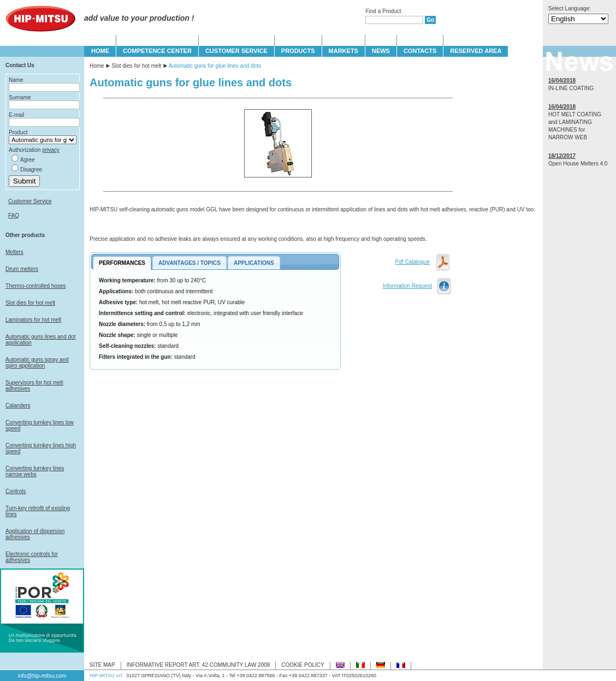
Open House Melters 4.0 (578, 164)
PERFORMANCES (122, 263)
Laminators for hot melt (33, 320)
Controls (16, 491)
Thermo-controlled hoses (36, 286)
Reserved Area (476, 51)
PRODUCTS (298, 51)
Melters (14, 252)
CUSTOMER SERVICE (236, 51)
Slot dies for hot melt (30, 303)
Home (97, 66)
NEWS (381, 51)
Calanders (18, 405)
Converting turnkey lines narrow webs (35, 471)
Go (430, 20)
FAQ (14, 215)
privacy (51, 150)
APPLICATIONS (254, 263)
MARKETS (343, 51)
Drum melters (22, 269)
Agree (28, 160)
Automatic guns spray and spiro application (37, 363)
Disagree (31, 170)
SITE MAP (102, 665)
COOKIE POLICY (303, 665)
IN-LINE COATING (571, 88)
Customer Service (30, 201)
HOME (100, 51)
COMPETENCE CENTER (157, 51)
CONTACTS (420, 51)
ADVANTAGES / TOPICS (189, 263)
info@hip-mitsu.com (42, 676)
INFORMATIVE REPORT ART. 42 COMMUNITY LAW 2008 (199, 665)
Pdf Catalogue (413, 262)
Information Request (407, 286)
